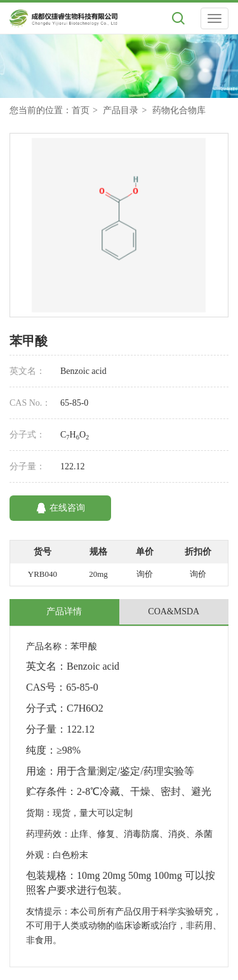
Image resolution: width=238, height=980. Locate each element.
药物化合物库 (179, 110)
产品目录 (121, 110)
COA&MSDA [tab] (174, 611)
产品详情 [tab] (64, 611)
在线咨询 (61, 508)
